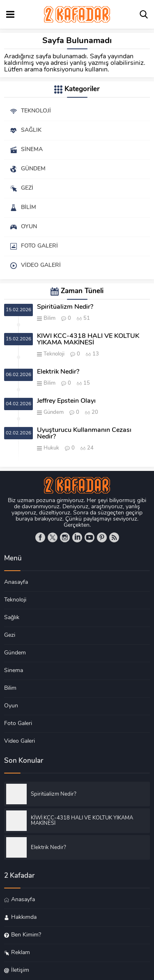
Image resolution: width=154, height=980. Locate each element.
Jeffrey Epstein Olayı (66, 401)
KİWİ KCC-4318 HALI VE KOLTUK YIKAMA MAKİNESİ (88, 340)
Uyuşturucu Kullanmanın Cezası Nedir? (84, 434)
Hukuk (51, 448)
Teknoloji (54, 354)
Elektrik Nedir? (58, 372)
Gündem (54, 412)
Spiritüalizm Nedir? (65, 307)
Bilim (49, 318)
